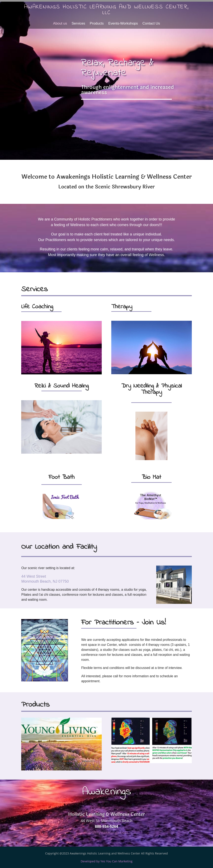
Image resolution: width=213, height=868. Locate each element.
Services (78, 24)
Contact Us (151, 24)
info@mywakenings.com (106, 832)
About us (60, 24)
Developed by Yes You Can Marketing (107, 861)
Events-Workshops (123, 24)
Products (97, 24)
